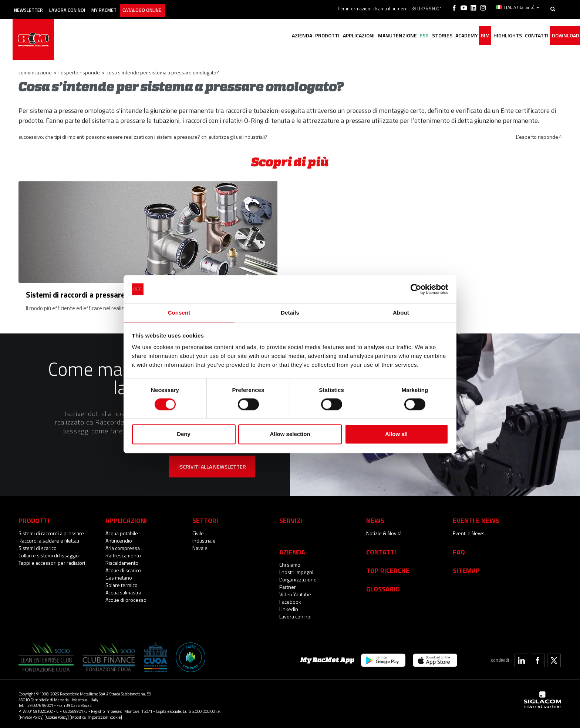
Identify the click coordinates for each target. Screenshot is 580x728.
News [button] (375, 517)
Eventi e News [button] (476, 517)
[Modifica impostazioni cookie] (96, 714)
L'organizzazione (298, 576)
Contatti (381, 549)
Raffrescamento (123, 552)
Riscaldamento (122, 560)
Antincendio (119, 538)
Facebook (290, 599)
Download (563, 36)
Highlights (496, 36)
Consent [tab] (179, 313)
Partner (288, 584)
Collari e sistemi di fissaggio (49, 552)
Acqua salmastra (123, 589)
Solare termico (122, 582)
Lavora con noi (81, 6)
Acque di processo (126, 597)
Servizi (291, 517)
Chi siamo (290, 562)
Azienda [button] (257, 36)
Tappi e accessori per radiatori (52, 560)
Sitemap (466, 567)
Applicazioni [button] (322, 36)
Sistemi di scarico (38, 545)
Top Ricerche (388, 567)
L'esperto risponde (79, 72)
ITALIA (519, 7)
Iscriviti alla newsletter (212, 464)
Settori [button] (205, 517)
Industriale (204, 538)
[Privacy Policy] (31, 714)
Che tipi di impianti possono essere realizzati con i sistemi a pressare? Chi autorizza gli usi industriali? (156, 137)
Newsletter (36, 6)
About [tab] (401, 313)
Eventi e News (469, 530)
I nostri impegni (296, 569)
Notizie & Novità (384, 530)
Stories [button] (418, 36)
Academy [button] (447, 36)
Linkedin (289, 606)
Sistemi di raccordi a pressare (51, 530)
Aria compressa (123, 545)
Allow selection (290, 435)
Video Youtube (295, 591)
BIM (470, 36)
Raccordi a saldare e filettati (49, 538)
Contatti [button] (530, 36)
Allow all (396, 435)
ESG (396, 36)
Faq (459, 549)
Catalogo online (170, 6)
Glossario (383, 586)
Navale (200, 545)
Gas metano (119, 575)
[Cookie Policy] (57, 714)
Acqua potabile (122, 530)
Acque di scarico (123, 567)
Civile (198, 530)
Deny (184, 435)
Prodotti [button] (286, 36)
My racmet (124, 6)
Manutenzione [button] (365, 36)
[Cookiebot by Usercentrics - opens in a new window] (416, 289)
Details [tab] (290, 313)
